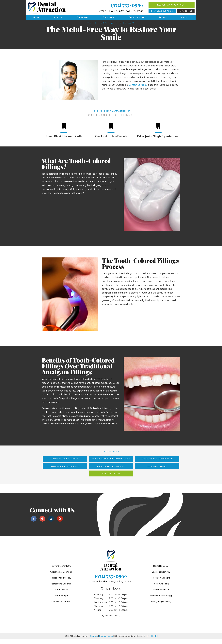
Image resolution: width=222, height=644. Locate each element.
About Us (58, 17)
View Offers (186, 11)
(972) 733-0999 (127, 5)
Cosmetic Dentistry (161, 577)
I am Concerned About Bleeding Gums (111, 464)
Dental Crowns (61, 594)
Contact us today (138, 90)
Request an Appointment (171, 5)
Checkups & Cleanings (61, 577)
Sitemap (94, 641)
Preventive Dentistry (61, 571)
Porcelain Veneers (161, 583)
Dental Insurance (137, 17)
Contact (185, 17)
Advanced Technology (161, 600)
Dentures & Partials (61, 606)
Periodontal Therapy (61, 583)
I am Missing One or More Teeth (65, 471)
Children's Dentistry (161, 594)
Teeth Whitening (161, 589)
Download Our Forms (162, 11)
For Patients (109, 17)
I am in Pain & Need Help (157, 471)
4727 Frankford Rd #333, (111, 586)
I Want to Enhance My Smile (111, 471)
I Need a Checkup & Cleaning (65, 464)
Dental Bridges (61, 600)
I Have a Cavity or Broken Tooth (157, 464)
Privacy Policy (106, 641)
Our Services (82, 17)
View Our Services (111, 478)
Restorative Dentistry (61, 589)
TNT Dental (152, 641)
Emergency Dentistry (161, 606)
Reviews (163, 17)
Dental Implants (161, 571)
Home (36, 17)
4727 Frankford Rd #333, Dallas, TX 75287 (121, 11)
